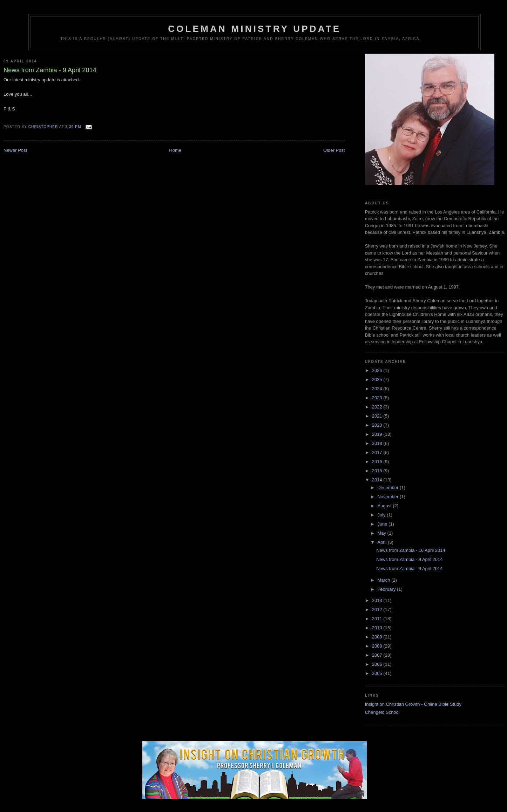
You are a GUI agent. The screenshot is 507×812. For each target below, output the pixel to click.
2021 (378, 416)
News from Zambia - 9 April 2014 (409, 559)
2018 (378, 443)
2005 (378, 673)
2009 (378, 637)
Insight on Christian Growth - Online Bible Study (413, 704)
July (382, 515)
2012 (378, 610)
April (383, 542)
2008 (378, 646)
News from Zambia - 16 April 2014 (411, 550)
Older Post (334, 150)
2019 (378, 434)
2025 (378, 380)
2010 (378, 628)
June (383, 524)
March (384, 580)
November (388, 497)
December (388, 488)
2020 (378, 425)
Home (175, 150)
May (382, 533)
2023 (378, 398)
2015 (378, 471)
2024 (378, 389)
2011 (378, 619)
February (387, 589)
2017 (378, 452)
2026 (378, 370)
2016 (378, 462)
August (385, 506)
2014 (378, 480)
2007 (378, 655)
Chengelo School (382, 712)
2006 (378, 664)
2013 (378, 600)
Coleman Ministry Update (254, 29)
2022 (378, 407)
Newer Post (15, 150)
